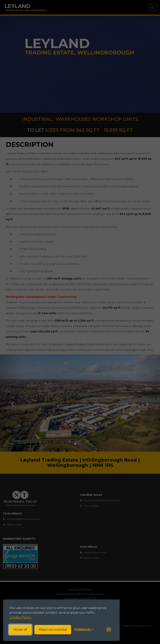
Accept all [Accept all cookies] (20, 630)
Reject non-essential (53, 630)
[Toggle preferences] (84, 630)
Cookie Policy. (20, 617)
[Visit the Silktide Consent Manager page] (109, 630)
